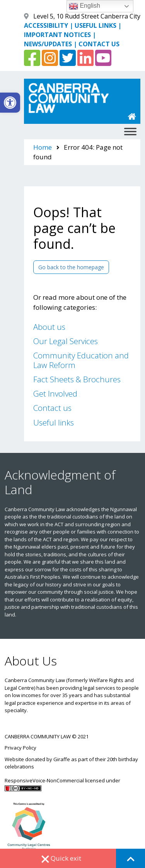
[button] (10, 103)
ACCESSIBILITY (46, 25)
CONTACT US (99, 44)
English (84, 6)
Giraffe (62, 759)
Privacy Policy (20, 748)
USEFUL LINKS (96, 25)
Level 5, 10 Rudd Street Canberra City (87, 16)
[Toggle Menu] (130, 131)
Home (43, 147)
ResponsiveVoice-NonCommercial (44, 780)
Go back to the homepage (71, 267)
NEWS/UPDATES (48, 44)
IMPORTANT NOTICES (57, 35)
